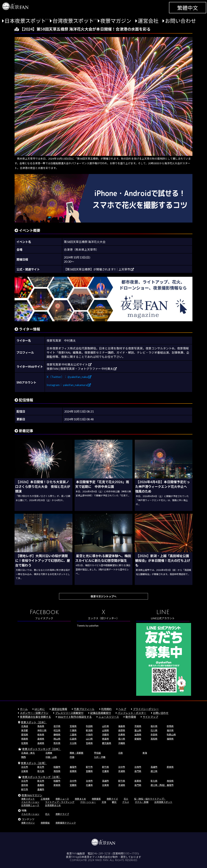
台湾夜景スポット (73, 21)
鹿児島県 (107, 743)
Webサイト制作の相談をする (75, 717)
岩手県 (57, 726)
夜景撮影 (96, 799)
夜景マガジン (116, 21)
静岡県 (57, 735)
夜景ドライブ (62, 814)
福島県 (122, 726)
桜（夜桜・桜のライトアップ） (150, 799)
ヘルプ (122, 709)
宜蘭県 (89, 771)
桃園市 (57, 767)
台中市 (122, 767)
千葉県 (73, 730)
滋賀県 (138, 735)
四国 (72, 757)
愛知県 (25, 735)
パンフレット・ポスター (132, 713)
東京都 (25, 730)
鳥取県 (25, 739)
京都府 (105, 735)
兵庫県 (122, 735)
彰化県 (41, 771)
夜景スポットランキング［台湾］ (42, 777)
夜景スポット (28, 799)
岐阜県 (41, 735)
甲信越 (97, 753)
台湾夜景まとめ (53, 805)
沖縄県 (122, 743)
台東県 (25, 771)
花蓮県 (105, 771)
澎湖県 (122, 771)
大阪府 (89, 735)
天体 (104, 802)
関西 (23, 757)
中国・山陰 (51, 757)
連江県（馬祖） (158, 785)
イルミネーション (30, 802)
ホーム (24, 709)
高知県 (154, 739)
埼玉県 (57, 730)
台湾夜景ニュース (30, 805)
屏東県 (170, 767)
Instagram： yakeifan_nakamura (69, 385)
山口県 (89, 739)
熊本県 (57, 743)
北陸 (120, 753)
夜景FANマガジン (32, 795)
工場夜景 (45, 799)
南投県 (57, 771)
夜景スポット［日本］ (34, 722)
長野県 (122, 730)
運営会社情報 (59, 709)
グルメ (126, 802)
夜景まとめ (80, 799)
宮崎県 (89, 743)
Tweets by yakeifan (88, 625)
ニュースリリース (109, 717)
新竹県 (105, 767)
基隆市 (73, 767)
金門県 (138, 771)
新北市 (41, 767)
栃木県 (154, 726)
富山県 (138, 730)
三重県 (73, 735)
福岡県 (170, 739)
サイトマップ (150, 717)
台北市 (25, 767)
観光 (114, 802)
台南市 (138, 767)
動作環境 (131, 717)
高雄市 (154, 767)
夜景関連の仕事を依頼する (35, 717)
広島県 (73, 739)
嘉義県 (41, 785)
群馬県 (170, 726)
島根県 (41, 739)
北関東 (49, 753)
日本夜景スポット (25, 21)
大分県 (73, 743)
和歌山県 (171, 735)
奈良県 (154, 735)
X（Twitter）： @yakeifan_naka (69, 377)
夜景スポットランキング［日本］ (42, 749)
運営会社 (148, 21)
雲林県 (25, 785)
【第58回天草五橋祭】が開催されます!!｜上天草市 (99, 269)
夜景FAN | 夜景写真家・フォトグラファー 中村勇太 (82, 369)
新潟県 (89, 730)
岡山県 (57, 739)
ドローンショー (88, 802)
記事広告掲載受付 (101, 713)
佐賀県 (25, 743)
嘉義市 (41, 789)
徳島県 (105, 739)
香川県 (122, 739)
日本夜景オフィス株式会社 (95, 857)
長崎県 (41, 743)
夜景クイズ (112, 799)
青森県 (41, 726)
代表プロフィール (84, 709)
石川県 (154, 730)
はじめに (40, 709)
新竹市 (89, 767)
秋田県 (89, 726)
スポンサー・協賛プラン (34, 713)
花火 (126, 799)
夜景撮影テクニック (66, 823)
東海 (145, 753)
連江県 (154, 771)
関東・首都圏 (76, 753)
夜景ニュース (62, 799)
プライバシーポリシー (146, 709)
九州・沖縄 (100, 757)
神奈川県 (42, 730)
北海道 (25, 726)
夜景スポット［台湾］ (34, 763)
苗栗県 (73, 771)
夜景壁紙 (45, 823)
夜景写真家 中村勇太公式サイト (69, 364)
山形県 (105, 726)
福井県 (170, 730)
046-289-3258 (101, 854)
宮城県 (73, 726)
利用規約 (106, 709)
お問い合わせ (180, 21)
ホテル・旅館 (142, 802)
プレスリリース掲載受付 (69, 713)
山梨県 (105, 730)
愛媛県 (138, 739)
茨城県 (138, 726)
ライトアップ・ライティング (60, 802)
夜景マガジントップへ (103, 596)
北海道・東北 (28, 753)
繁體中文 (188, 8)
